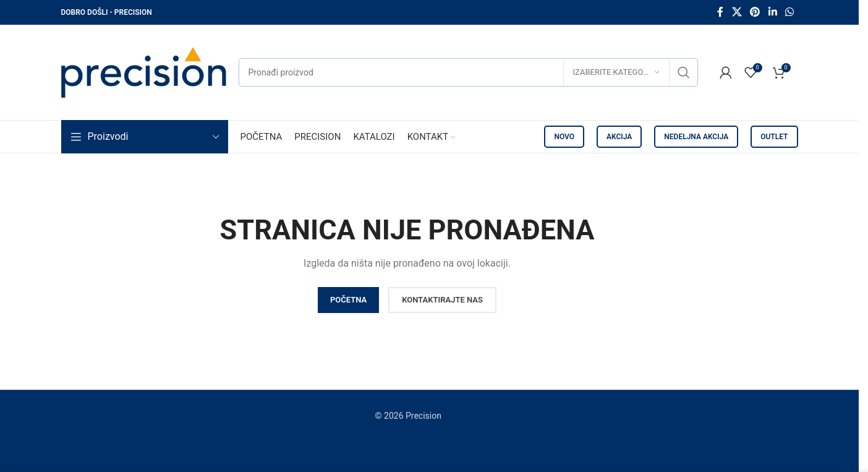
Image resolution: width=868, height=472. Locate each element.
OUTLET (774, 137)
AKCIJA (619, 137)
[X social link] (737, 12)
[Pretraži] (468, 72)
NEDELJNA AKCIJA (696, 137)
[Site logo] (144, 72)
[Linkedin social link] (772, 12)
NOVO (564, 137)
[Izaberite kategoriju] (616, 72)
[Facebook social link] (720, 12)
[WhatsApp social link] (789, 12)
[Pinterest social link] (755, 12)
